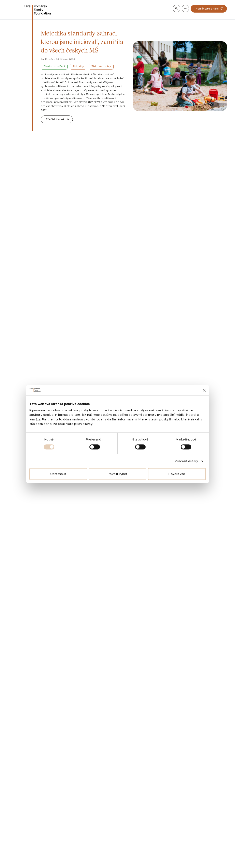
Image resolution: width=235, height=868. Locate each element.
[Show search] (176, 9)
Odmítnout (58, 474)
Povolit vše (177, 474)
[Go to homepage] (37, 10)
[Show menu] (185, 9)
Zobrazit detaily (186, 461)
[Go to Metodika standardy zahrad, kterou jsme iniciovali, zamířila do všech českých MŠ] (57, 119)
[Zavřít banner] (204, 390)
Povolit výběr (117, 474)
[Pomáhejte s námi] (209, 9)
